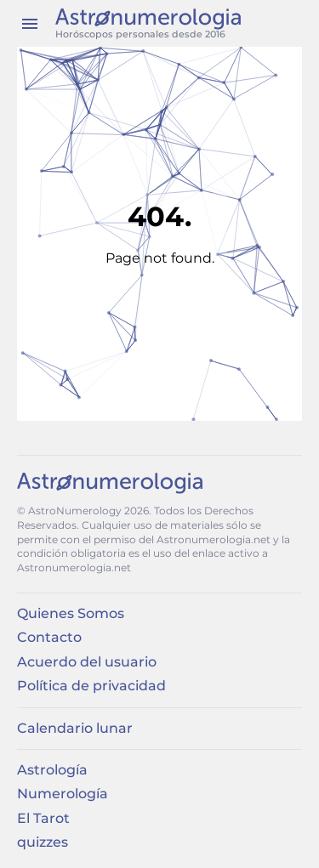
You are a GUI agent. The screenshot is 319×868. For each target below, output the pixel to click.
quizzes (43, 842)
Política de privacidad (91, 686)
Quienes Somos (71, 613)
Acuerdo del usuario (87, 662)
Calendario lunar (75, 728)
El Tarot (43, 818)
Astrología (52, 770)
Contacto (49, 637)
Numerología (63, 794)
